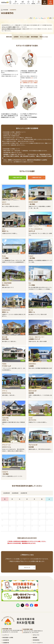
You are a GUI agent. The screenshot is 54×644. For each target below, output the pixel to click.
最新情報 (34, 2)
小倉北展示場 (7, 641)
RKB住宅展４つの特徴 (9, 639)
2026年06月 (19, 494)
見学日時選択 (35, 65)
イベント (29, 2)
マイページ (39, 2)
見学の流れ (7, 65)
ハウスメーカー (16, 2)
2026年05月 (9, 494)
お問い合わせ (37, 638)
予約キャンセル (46, 65)
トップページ (7, 636)
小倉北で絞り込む (17, 185)
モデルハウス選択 (24, 65)
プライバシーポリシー (43, 638)
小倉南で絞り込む (37, 185)
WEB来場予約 (23, 641)
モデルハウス (23, 2)
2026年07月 (29, 494)
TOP (11, 2)
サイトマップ (49, 638)
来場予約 (51, 2)
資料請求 (45, 2)
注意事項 (15, 65)
